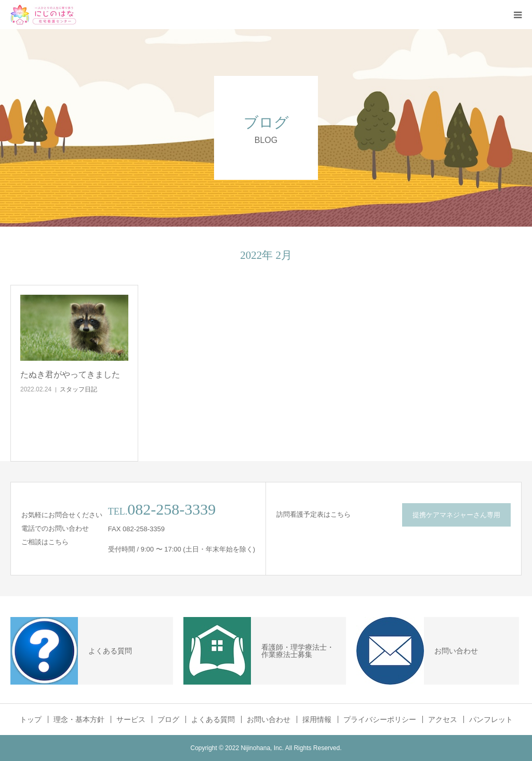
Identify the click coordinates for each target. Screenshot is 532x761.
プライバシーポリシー (380, 719)
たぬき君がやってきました (70, 375)
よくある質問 (213, 719)
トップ (31, 719)
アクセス (443, 719)
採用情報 (317, 719)
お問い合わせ (269, 719)
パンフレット (491, 719)
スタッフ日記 (78, 389)
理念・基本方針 (79, 719)
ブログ (168, 719)
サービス (131, 719)
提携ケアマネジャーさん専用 (456, 515)
